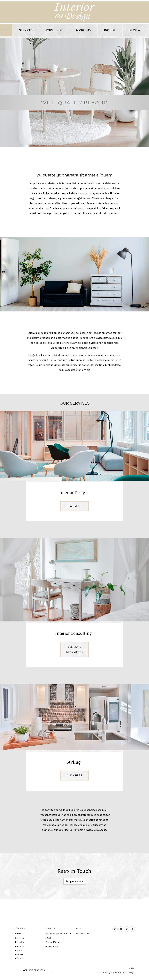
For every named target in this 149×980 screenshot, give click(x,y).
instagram (129, 929)
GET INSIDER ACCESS (34, 970)
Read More (74, 506)
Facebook (135, 929)
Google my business (117, 929)
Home (18, 934)
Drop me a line (75, 881)
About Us (83, 30)
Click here (74, 775)
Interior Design (73, 493)
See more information (74, 650)
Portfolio (54, 30)
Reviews (136, 30)
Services (26, 30)
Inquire (110, 30)
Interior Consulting (73, 634)
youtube (123, 929)
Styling (74, 763)
